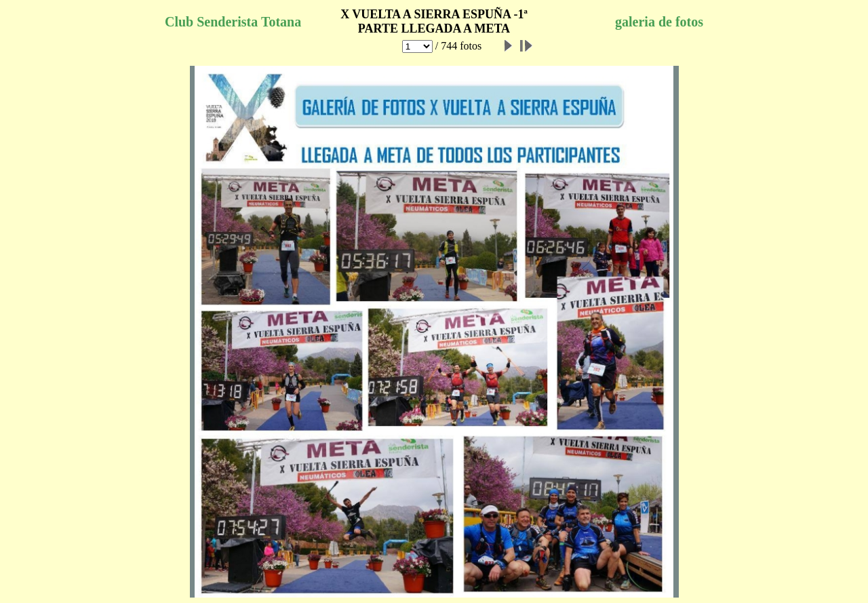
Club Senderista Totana (233, 22)
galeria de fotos (659, 22)
